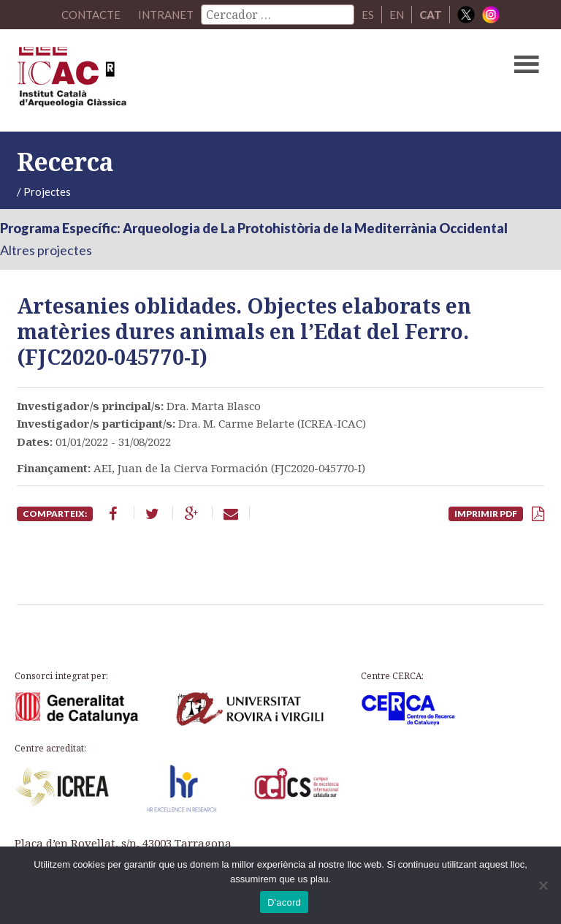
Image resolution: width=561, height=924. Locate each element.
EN (397, 15)
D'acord (284, 902)
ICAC (224, 80)
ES (368, 15)
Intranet (166, 15)
